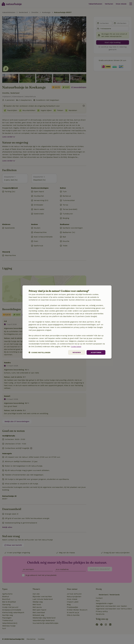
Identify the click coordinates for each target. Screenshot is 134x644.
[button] (39, 352)
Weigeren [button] (76, 352)
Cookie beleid (77, 346)
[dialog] (67, 322)
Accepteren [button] (96, 352)
